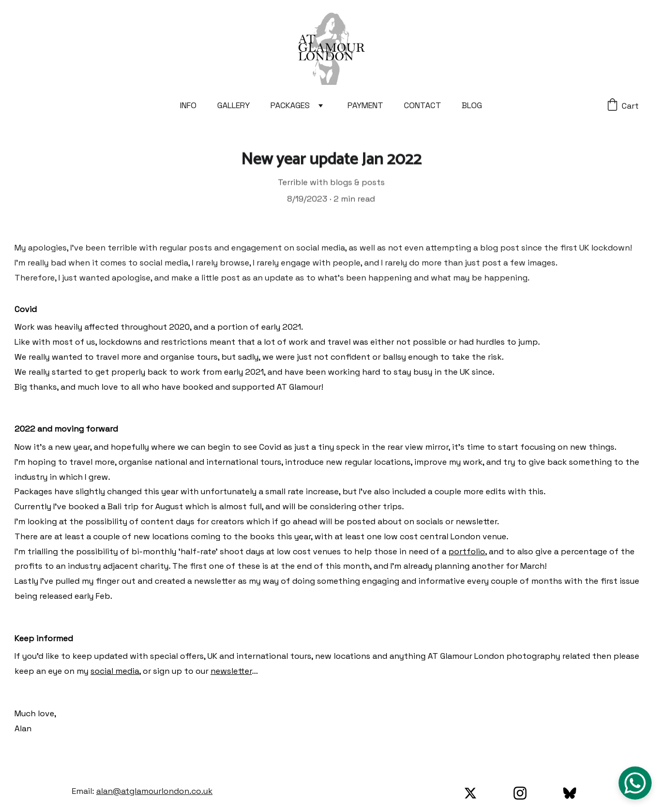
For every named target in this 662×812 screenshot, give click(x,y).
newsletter (231, 675)
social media (115, 675)
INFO (188, 105)
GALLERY (234, 105)
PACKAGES (290, 105)
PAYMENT (365, 105)
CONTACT (423, 105)
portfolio (467, 556)
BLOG (472, 105)
